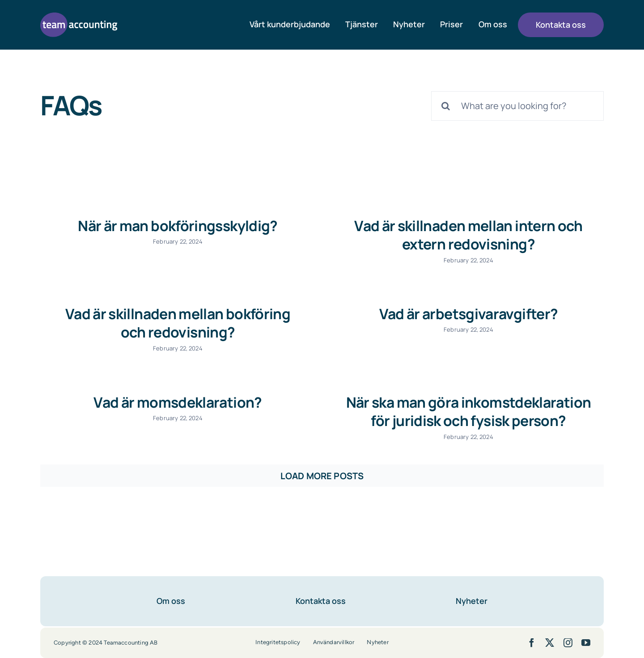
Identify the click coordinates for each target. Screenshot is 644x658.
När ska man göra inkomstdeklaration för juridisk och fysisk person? (476, 406)
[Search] (446, 106)
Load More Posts (322, 466)
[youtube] (586, 633)
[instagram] (568, 633)
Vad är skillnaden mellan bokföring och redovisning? (207, 316)
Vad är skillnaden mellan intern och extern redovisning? (461, 235)
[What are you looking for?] (517, 106)
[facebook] (532, 633)
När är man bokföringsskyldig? (178, 226)
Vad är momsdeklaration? (192, 397)
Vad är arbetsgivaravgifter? (447, 315)
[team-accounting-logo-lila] (79, 17)
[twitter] (550, 633)
